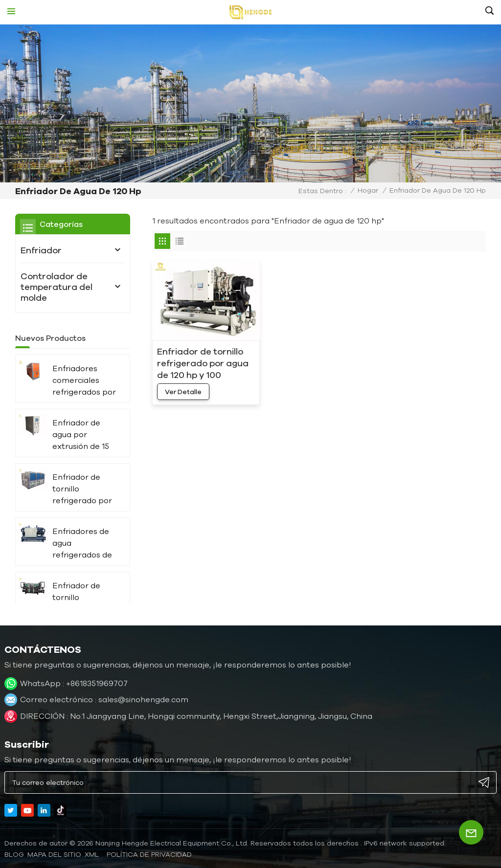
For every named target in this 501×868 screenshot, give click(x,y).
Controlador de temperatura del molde (57, 287)
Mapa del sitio (54, 854)
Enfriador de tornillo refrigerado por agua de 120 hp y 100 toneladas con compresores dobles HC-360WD (203, 363)
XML (92, 854)
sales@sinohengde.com (143, 699)
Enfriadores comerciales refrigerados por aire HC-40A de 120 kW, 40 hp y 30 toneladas (84, 381)
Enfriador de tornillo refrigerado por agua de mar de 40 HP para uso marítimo (83, 598)
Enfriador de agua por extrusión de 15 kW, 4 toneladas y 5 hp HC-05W (83, 435)
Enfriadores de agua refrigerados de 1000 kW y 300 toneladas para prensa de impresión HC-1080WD (82, 544)
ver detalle (183, 392)
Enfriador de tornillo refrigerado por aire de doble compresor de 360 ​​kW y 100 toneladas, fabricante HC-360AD (82, 489)
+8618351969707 (97, 683)
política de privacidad (149, 854)
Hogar (368, 190)
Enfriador (41, 250)
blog (14, 854)
